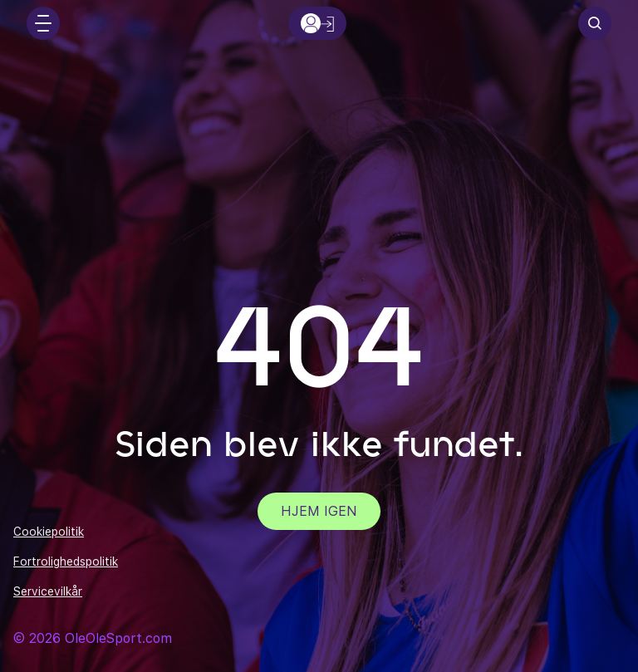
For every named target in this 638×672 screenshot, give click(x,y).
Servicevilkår (48, 591)
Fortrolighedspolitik (66, 562)
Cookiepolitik (49, 532)
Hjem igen (319, 511)
